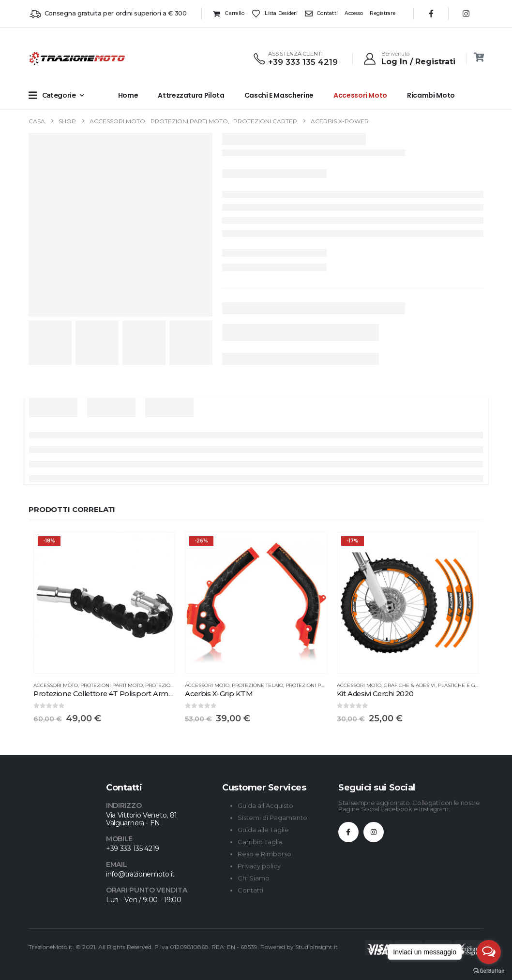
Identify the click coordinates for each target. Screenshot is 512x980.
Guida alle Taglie (263, 830)
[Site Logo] (48, 59)
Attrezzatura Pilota (191, 95)
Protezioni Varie (169, 685)
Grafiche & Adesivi (410, 685)
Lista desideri (275, 14)
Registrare (383, 13)
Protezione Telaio (257, 685)
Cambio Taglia (260, 842)
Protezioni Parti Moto (112, 685)
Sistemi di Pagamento (272, 818)
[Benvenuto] (409, 59)
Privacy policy (259, 866)
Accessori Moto (360, 95)
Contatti (321, 14)
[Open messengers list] (489, 952)
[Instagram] (466, 14)
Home (128, 95)
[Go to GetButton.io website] (489, 970)
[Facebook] (431, 14)
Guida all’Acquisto (265, 805)
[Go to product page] (104, 603)
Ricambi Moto (431, 95)
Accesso (354, 13)
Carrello (228, 14)
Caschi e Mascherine (279, 95)
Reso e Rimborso (264, 854)
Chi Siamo (254, 878)
